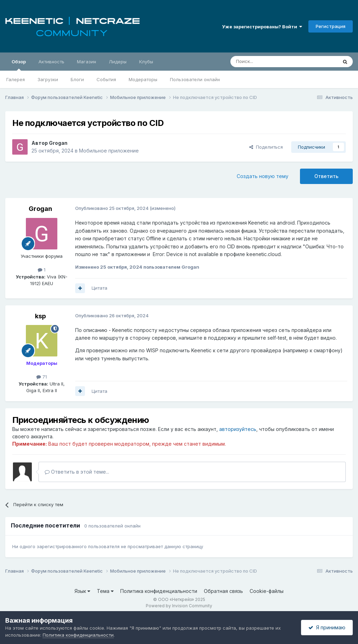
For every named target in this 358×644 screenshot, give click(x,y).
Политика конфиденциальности (159, 591)
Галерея (16, 79)
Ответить (326, 176)
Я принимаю (327, 627)
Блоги (77, 79)
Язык (82, 591)
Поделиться (266, 147)
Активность (51, 62)
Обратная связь (223, 591)
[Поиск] (268, 62)
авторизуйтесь (238, 429)
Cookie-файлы (267, 591)
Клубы (146, 62)
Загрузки (48, 79)
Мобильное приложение (109, 151)
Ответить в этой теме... (77, 472)
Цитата (99, 288)
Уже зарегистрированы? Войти (262, 27)
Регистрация (331, 26)
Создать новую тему (263, 176)
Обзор (19, 65)
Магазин (87, 62)
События (106, 79)
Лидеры (118, 62)
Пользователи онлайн (195, 79)
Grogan (58, 143)
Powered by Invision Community (179, 606)
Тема (105, 591)
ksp (40, 316)
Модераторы (143, 79)
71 (42, 377)
